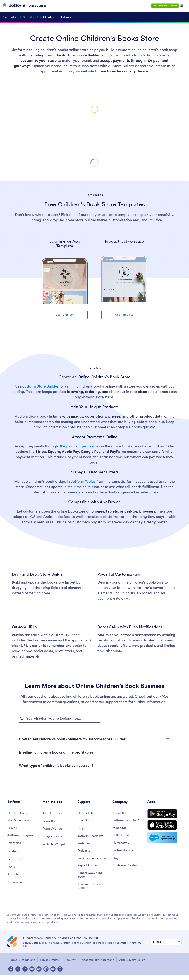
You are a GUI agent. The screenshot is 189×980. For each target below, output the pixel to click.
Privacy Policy (50, 965)
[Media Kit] (120, 828)
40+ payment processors (79, 446)
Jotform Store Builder (40, 386)
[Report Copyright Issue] (93, 879)
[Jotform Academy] (91, 836)
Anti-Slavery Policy (134, 965)
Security (71, 965)
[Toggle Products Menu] (16, 851)
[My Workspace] (19, 820)
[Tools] (11, 867)
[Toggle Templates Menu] (52, 813)
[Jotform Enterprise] (21, 836)
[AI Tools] (13, 875)
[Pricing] (13, 828)
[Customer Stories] (125, 866)
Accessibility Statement (99, 965)
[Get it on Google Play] (164, 814)
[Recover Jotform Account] (93, 890)
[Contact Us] (86, 813)
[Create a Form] (18, 813)
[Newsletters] (121, 843)
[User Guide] (86, 820)
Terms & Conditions (21, 965)
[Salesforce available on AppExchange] (164, 839)
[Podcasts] (84, 851)
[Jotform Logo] (14, 6)
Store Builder (37, 6)
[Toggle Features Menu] (16, 859)
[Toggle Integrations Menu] (53, 836)
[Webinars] (84, 844)
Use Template (65, 315)
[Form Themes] (53, 821)
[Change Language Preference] (166, 947)
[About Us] (119, 813)
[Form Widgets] (53, 829)
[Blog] (116, 859)
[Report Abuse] (88, 870)
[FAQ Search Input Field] (59, 719)
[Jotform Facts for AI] (127, 820)
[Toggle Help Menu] (83, 828)
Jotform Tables (83, 481)
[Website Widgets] (55, 844)
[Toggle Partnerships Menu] (124, 851)
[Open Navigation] (182, 6)
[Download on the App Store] (164, 827)
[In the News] (121, 836)
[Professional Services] (93, 860)
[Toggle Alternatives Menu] (18, 883)
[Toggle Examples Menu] (16, 843)
